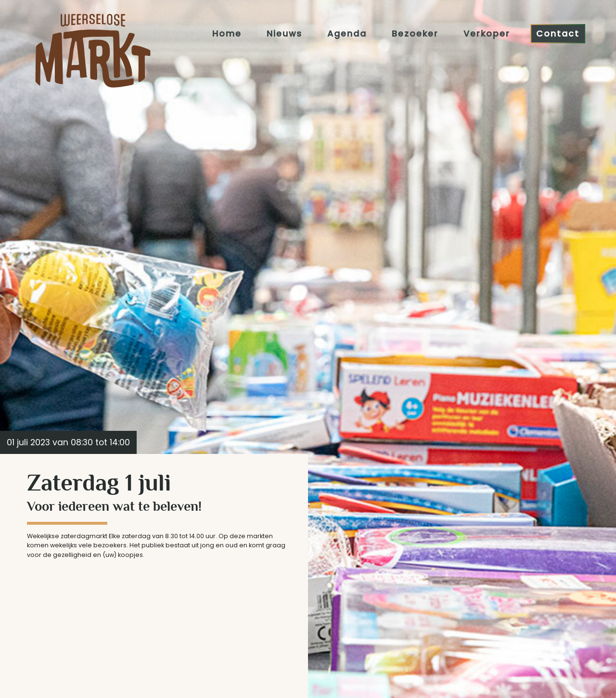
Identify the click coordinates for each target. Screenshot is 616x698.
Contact (558, 33)
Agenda (347, 33)
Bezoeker (415, 33)
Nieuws (284, 33)
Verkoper (487, 33)
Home (227, 33)
